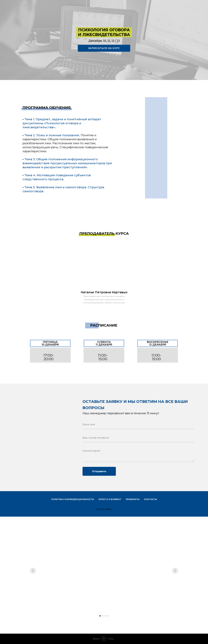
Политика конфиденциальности (73, 499)
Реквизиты (133, 499)
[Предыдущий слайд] (33, 571)
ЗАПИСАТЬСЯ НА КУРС (104, 48)
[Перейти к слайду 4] (108, 616)
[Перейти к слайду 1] (100, 616)
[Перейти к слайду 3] (105, 616)
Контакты (150, 499)
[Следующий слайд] (175, 571)
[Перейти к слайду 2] (103, 616)
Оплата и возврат (110, 499)
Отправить (99, 471)
